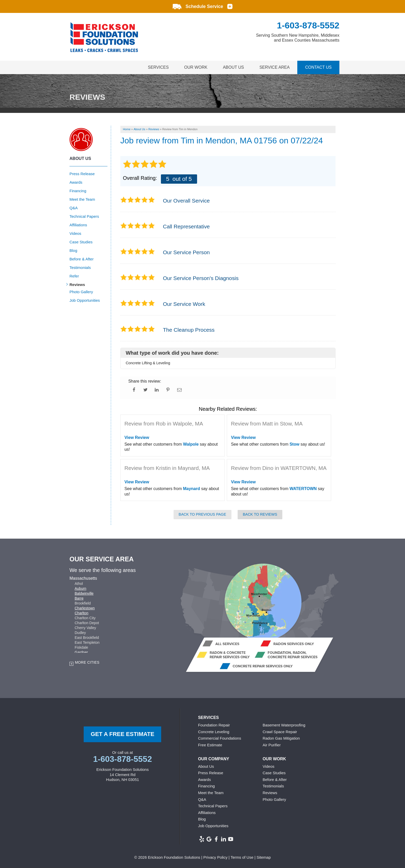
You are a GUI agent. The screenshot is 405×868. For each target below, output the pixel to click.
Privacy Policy (215, 857)
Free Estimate (210, 745)
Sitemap (264, 857)
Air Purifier (272, 745)
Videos (75, 233)
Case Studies (81, 242)
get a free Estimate (122, 734)
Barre (79, 598)
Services (158, 67)
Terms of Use (242, 857)
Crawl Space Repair (280, 732)
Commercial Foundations (220, 738)
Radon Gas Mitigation (281, 738)
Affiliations (78, 225)
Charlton (81, 613)
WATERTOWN (303, 489)
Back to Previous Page (202, 514)
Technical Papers (84, 216)
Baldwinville (84, 593)
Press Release (82, 174)
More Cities (87, 662)
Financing (78, 191)
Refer (74, 276)
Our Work (196, 67)
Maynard (191, 489)
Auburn (80, 588)
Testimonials (80, 268)
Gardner (81, 652)
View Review (137, 437)
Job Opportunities (85, 300)
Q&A (74, 208)
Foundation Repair (214, 725)
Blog (73, 250)
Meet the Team (82, 199)
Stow (294, 444)
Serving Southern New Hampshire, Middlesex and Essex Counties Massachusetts (298, 38)
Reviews (77, 285)
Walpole (191, 444)
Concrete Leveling (214, 732)
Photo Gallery (81, 292)
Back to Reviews (260, 514)
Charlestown (85, 608)
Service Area (274, 67)
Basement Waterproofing (284, 725)
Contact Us (318, 67)
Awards (76, 182)
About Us (233, 67)
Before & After (81, 259)
